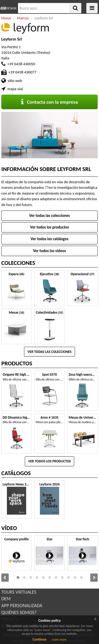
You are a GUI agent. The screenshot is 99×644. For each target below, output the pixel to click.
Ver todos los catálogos (49, 239)
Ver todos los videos (49, 251)
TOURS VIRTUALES (19, 592)
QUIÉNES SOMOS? (19, 612)
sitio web (15, 81)
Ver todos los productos (49, 227)
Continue (39, 639)
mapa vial (15, 89)
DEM (6, 599)
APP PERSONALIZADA (22, 606)
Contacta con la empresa (49, 102)
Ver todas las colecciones (49, 216)
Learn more (59, 639)
